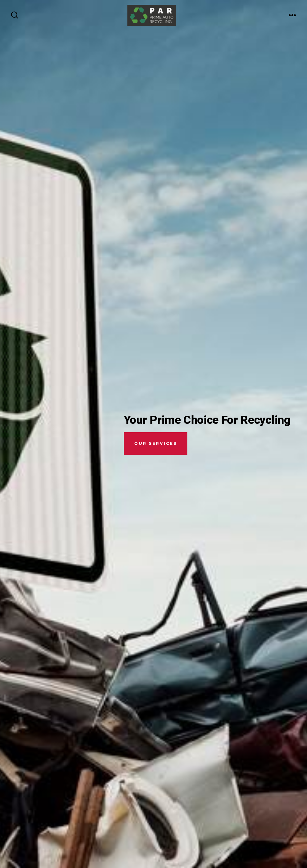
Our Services (156, 443)
